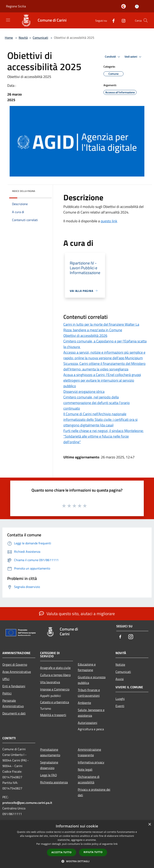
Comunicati (40, 38)
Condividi (113, 57)
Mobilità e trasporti (53, 715)
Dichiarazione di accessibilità (89, 779)
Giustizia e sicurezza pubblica (92, 680)
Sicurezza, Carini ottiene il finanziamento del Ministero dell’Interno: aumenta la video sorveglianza (104, 366)
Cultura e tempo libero (55, 675)
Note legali (85, 769)
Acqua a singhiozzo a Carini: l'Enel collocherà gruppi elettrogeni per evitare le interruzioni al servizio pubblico (102, 380)
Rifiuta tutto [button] (93, 852)
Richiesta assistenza (54, 782)
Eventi (120, 706)
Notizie (120, 664)
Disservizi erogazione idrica (84, 392)
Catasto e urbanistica (55, 702)
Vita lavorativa (50, 682)
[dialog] (77, 844)
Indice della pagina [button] (24, 191)
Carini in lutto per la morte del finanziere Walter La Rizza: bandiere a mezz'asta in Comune (101, 327)
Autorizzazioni (88, 723)
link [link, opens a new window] (116, 844)
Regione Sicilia (16, 6)
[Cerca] (146, 20)
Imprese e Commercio (55, 689)
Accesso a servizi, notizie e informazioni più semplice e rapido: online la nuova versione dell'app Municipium (104, 355)
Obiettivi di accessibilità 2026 (85, 336)
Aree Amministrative (17, 672)
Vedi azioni (134, 57)
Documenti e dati (14, 713)
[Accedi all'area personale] (137, 6)
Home (9, 38)
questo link (109, 221)
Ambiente (84, 703)
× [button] (149, 825)
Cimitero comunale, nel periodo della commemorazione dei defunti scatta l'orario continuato (97, 403)
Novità (23, 38)
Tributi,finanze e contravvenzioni (89, 693)
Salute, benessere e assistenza (91, 713)
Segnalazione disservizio (49, 765)
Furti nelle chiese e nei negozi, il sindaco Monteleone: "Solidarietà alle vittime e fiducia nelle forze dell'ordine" (103, 436)
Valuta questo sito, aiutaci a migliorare (77, 614)
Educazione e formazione (87, 667)
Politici (7, 693)
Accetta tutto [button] (62, 852)
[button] (77, 861)
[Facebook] (112, 20)
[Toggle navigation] (8, 20)
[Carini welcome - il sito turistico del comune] (124, 7)
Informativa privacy (91, 762)
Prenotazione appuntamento (50, 752)
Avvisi (120, 679)
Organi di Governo (15, 664)
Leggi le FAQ (49, 775)
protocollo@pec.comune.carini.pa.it (27, 803)
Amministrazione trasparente (89, 752)
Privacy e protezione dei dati (94, 792)
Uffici (6, 679)
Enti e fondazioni (14, 686)
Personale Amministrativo (13, 703)
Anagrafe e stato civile (55, 668)
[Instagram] (122, 20)
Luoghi (120, 699)
